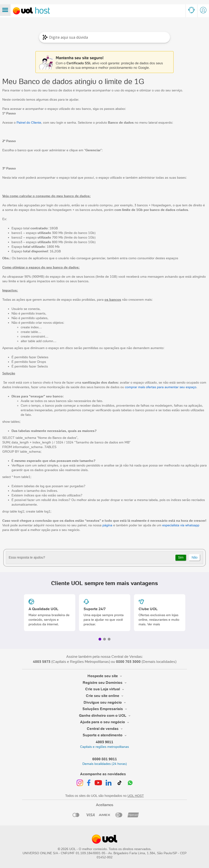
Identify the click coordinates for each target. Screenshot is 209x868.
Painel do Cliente (29, 122)
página (107, 525)
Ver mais (154, 624)
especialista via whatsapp (181, 525)
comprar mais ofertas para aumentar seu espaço (160, 387)
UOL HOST (136, 796)
